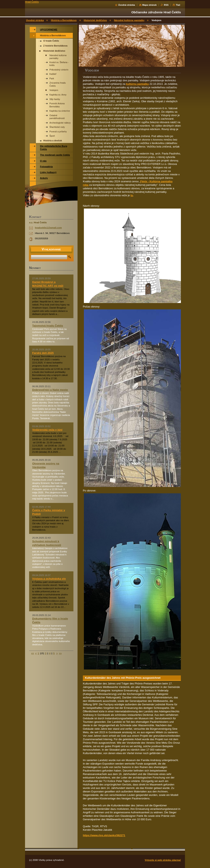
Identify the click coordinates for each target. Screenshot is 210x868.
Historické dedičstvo (95, 20)
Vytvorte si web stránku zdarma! (163, 860)
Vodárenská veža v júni (47, 430)
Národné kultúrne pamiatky (129, 20)
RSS (166, 5)
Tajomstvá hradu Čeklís (48, 326)
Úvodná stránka (127, 5)
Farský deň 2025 (43, 353)
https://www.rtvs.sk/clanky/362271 (104, 835)
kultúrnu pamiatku (138, 84)
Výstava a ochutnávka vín (49, 579)
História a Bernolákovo (64, 20)
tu (132, 195)
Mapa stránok (150, 5)
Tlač (178, 5)
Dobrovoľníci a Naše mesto (50, 390)
